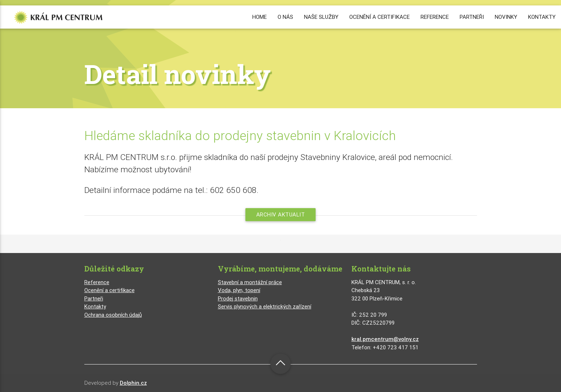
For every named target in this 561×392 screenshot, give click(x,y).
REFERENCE (435, 17)
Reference (97, 282)
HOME (260, 17)
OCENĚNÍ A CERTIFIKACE (379, 17)
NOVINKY (506, 17)
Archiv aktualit (281, 214)
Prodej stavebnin (238, 298)
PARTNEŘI (472, 17)
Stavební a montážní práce (250, 282)
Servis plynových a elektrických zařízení (265, 306)
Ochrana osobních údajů (113, 315)
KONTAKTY (542, 17)
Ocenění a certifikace (109, 290)
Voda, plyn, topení (239, 290)
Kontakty (95, 306)
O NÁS (285, 17)
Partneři (94, 298)
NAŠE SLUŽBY (321, 17)
